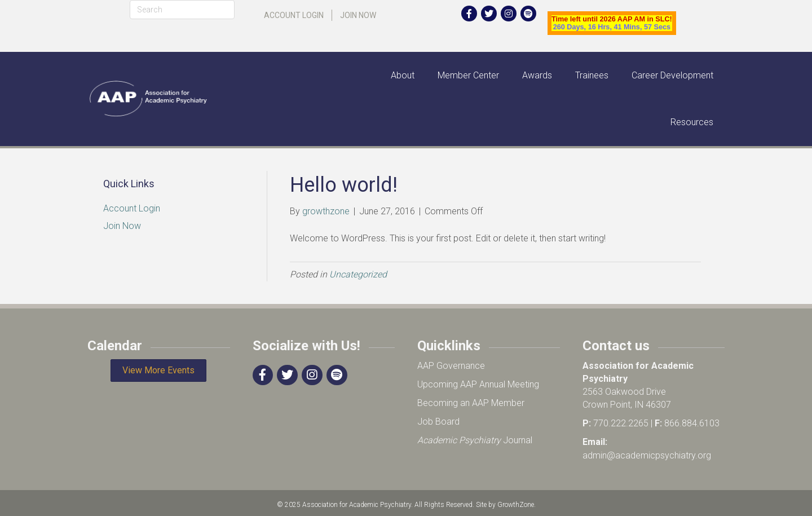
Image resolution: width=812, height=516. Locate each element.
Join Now (358, 15)
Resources (692, 122)
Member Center (468, 75)
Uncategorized (358, 274)
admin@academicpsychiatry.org (647, 455)
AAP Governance (451, 366)
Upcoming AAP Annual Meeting (478, 384)
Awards (537, 75)
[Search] (182, 10)
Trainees (592, 75)
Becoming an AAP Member (471, 403)
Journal (475, 440)
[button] (158, 371)
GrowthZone (516, 505)
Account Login (294, 15)
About (403, 75)
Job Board (438, 422)
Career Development (672, 75)
